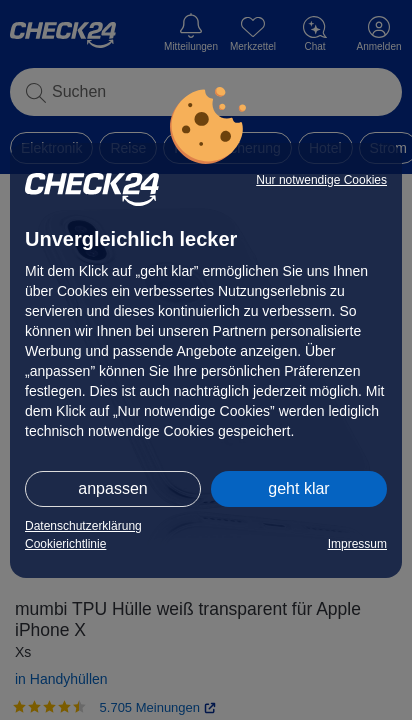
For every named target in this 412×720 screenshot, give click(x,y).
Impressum (357, 544)
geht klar (298, 488)
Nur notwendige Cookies (321, 180)
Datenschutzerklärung (83, 526)
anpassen (112, 488)
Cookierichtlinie (65, 544)
